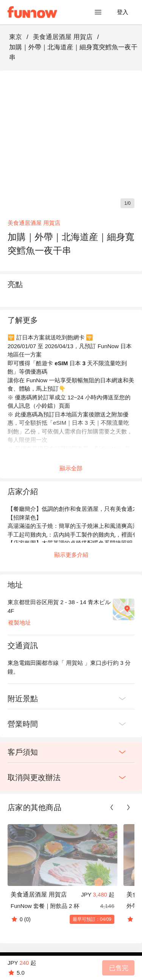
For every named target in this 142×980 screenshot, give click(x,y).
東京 (16, 37)
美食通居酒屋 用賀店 (63, 37)
